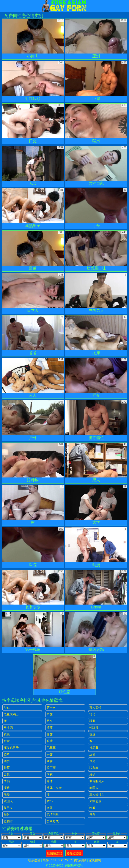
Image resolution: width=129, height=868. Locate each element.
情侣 (7, 781)
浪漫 (7, 794)
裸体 (50, 781)
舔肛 (92, 721)
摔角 (92, 814)
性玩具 (94, 728)
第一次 (51, 707)
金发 (7, 741)
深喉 (7, 788)
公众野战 (53, 821)
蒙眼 (7, 734)
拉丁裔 (51, 768)
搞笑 (50, 728)
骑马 (92, 714)
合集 (7, 774)
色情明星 (53, 814)
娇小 (50, 801)
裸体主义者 (54, 788)
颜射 (7, 814)
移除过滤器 (74, 853)
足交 (50, 721)
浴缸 (7, 707)
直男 (92, 761)
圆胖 (7, 761)
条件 (46, 860)
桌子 (92, 774)
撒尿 (50, 808)
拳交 (50, 714)
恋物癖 (8, 821)
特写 (7, 768)
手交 (50, 754)
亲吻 (50, 761)
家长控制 (95, 860)
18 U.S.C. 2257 (61, 860)
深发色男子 (11, 748)
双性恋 (8, 728)
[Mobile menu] (4, 6)
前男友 (8, 808)
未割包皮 (95, 801)
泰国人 (94, 788)
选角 (7, 754)
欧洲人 (8, 801)
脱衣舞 (94, 768)
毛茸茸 (51, 748)
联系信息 (34, 860)
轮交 (50, 734)
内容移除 (80, 860)
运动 (92, 754)
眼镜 (50, 741)
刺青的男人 (97, 781)
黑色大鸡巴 (11, 714)
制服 (92, 808)
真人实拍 (95, 707)
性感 (92, 734)
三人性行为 (97, 794)
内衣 (50, 774)
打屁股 (94, 748)
